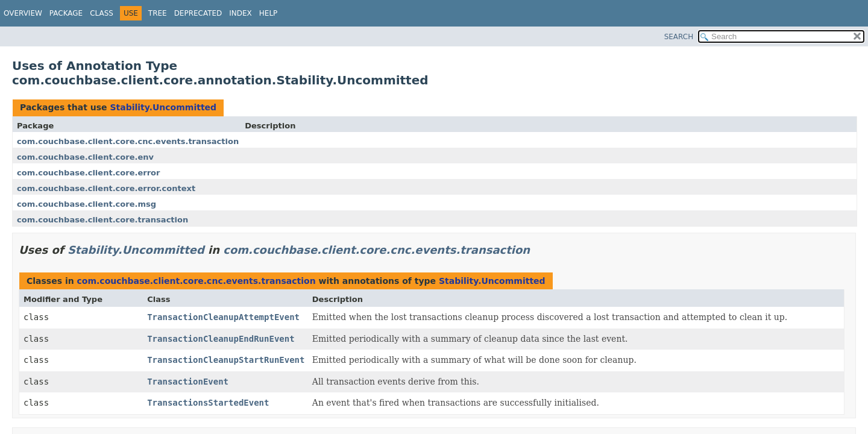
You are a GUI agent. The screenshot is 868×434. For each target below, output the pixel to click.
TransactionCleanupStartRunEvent (226, 360)
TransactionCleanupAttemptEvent (223, 317)
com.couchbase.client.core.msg (86, 204)
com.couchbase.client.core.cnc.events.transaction (128, 141)
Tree (158, 13)
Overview (23, 13)
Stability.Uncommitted (163, 107)
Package (66, 13)
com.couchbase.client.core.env (85, 157)
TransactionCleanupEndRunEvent (221, 339)
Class (102, 13)
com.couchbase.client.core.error (88, 173)
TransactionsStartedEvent (208, 403)
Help (269, 13)
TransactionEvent (188, 382)
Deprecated (198, 13)
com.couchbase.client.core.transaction (102, 220)
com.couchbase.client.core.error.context (106, 188)
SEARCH (679, 37)
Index (241, 13)
